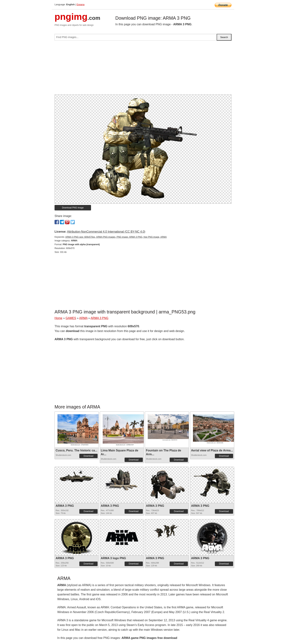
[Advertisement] (143, 69)
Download (88, 456)
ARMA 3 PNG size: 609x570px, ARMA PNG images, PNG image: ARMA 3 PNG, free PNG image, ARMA (116, 237)
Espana (81, 4)
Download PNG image (73, 208)
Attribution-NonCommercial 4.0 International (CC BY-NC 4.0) (106, 232)
